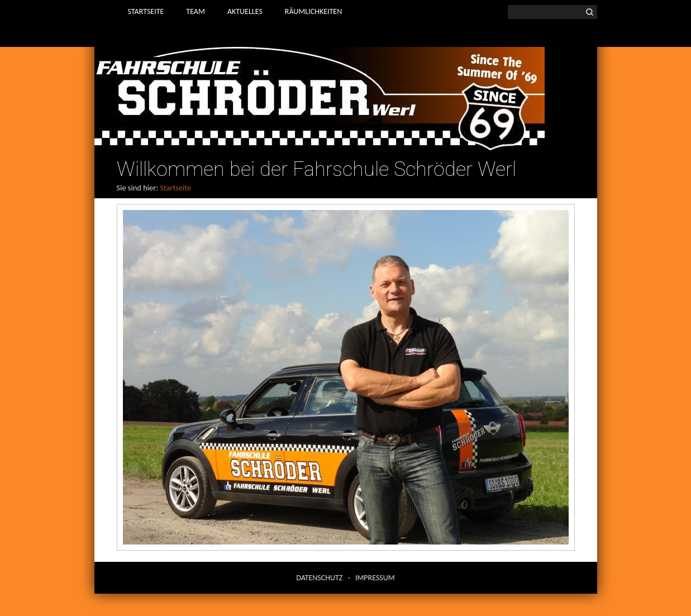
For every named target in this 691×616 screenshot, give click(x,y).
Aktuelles (245, 11)
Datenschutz (319, 578)
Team (196, 11)
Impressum (375, 578)
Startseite (146, 11)
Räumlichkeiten (313, 11)
